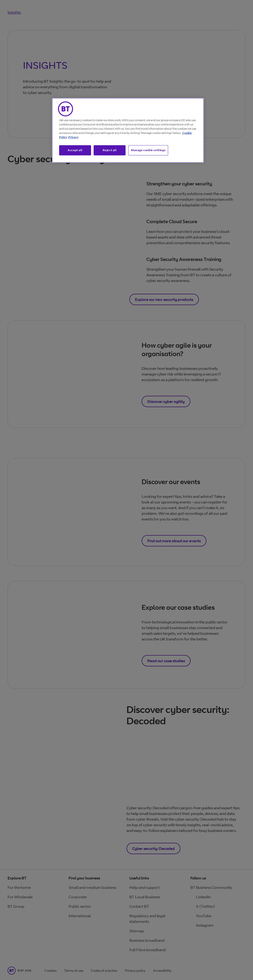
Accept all (75, 150)
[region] (128, 130)
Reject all (110, 150)
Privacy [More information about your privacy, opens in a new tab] (73, 137)
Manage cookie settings (148, 150)
